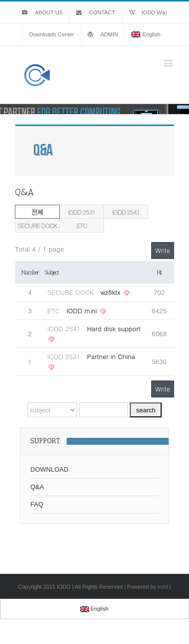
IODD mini (83, 311)
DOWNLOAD (49, 469)
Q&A (37, 487)
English (146, 34)
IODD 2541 (126, 212)
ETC (81, 225)
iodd (163, 587)
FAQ (37, 504)
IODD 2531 (82, 212)
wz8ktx (112, 292)
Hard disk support (114, 328)
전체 (37, 212)
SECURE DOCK (37, 225)
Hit (159, 272)
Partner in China (111, 356)
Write (163, 250)
